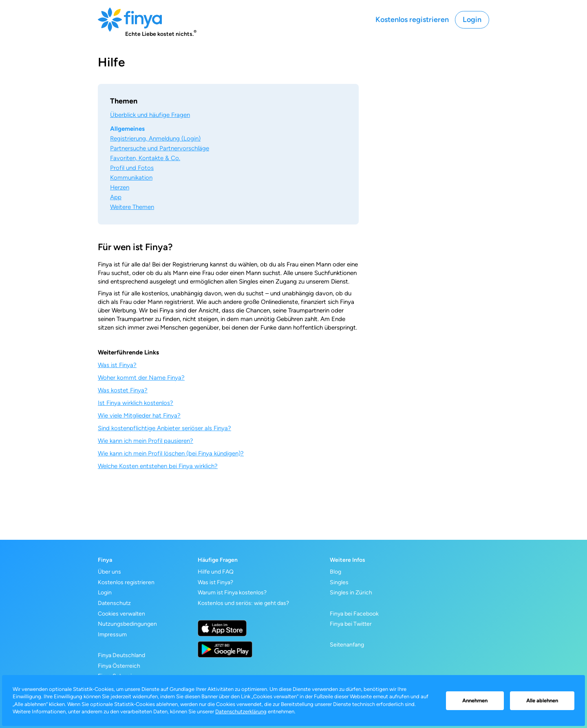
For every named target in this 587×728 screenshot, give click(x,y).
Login (472, 20)
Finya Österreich (119, 666)
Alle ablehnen (542, 701)
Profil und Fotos (132, 168)
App (116, 197)
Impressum (112, 635)
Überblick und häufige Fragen (150, 115)
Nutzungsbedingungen (127, 624)
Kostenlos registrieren (412, 20)
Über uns (109, 572)
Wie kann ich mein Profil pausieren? (146, 441)
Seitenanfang (347, 645)
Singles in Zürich (351, 593)
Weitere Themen (132, 207)
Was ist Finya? (117, 365)
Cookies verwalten (121, 614)
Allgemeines (127, 129)
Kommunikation (131, 178)
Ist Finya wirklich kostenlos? (136, 403)
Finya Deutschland (121, 655)
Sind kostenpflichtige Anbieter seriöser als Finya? (164, 428)
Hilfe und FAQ (216, 572)
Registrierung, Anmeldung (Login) (155, 139)
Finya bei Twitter (351, 624)
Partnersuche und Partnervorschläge (160, 148)
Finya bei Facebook (354, 614)
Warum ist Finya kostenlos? (232, 593)
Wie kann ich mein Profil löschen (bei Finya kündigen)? (171, 453)
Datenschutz (114, 603)
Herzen (120, 187)
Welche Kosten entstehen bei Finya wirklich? (158, 466)
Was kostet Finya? (123, 390)
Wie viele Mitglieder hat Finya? (139, 416)
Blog (335, 572)
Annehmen (475, 701)
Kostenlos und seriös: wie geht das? (243, 603)
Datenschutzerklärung (241, 712)
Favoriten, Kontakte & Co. (145, 158)
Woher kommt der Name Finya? (141, 378)
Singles (339, 582)
